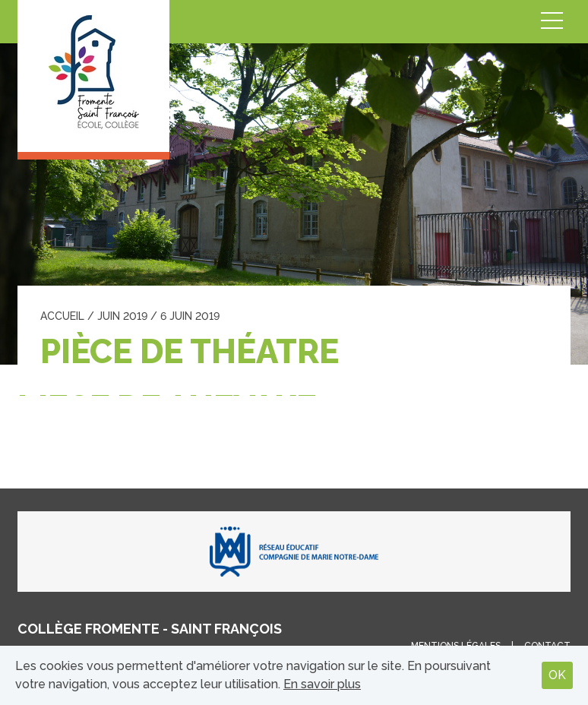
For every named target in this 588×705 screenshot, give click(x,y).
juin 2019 (122, 316)
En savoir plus (322, 684)
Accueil (62, 316)
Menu (552, 22)
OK (557, 675)
